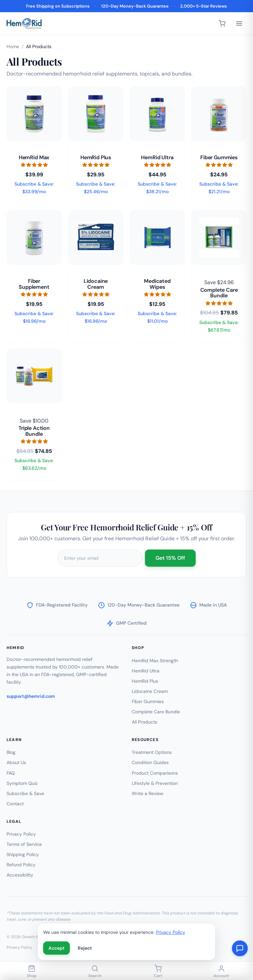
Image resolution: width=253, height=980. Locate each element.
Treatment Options (152, 752)
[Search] (95, 972)
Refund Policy (21, 865)
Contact (15, 804)
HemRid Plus (145, 681)
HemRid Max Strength (155, 661)
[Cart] (222, 23)
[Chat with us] (240, 948)
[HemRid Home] (24, 23)
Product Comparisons (155, 773)
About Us (16, 762)
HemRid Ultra (146, 671)
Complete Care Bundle (156, 712)
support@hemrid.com (31, 696)
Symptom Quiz (22, 783)
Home (13, 46)
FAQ (11, 773)
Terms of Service (24, 844)
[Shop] (32, 972)
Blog (11, 752)
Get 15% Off (170, 560)
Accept (56, 948)
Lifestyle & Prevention (155, 783)
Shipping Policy (23, 854)
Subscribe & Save (25, 793)
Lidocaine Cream (150, 691)
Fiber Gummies (148, 701)
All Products (144, 722)
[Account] (221, 972)
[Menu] (239, 23)
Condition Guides (150, 762)
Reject (85, 948)
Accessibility (20, 875)
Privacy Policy (21, 834)
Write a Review (148, 793)
